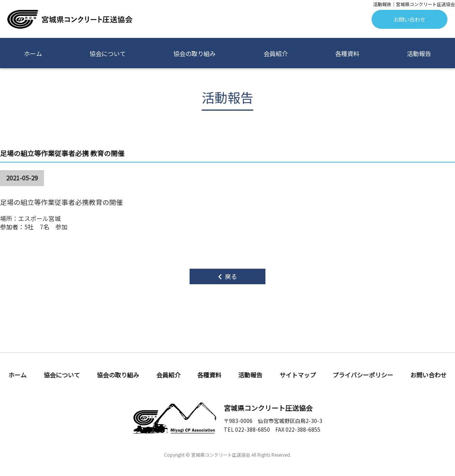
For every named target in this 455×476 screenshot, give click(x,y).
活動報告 (419, 53)
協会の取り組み (195, 53)
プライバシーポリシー (363, 376)
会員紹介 (276, 53)
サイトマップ (298, 376)
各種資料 (347, 53)
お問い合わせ (409, 19)
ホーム (33, 53)
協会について (108, 53)
